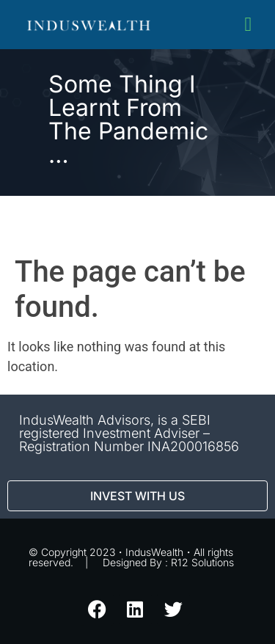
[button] (248, 25)
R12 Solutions (202, 562)
